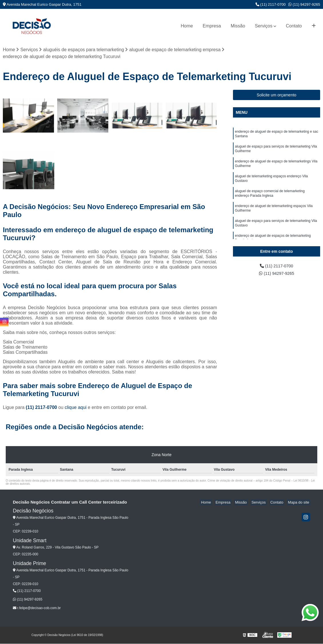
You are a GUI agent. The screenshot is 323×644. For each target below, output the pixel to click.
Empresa (212, 26)
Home (187, 26)
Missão (238, 26)
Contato (294, 26)
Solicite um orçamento (277, 96)
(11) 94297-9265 (304, 4)
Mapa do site (299, 503)
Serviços (264, 26)
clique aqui (76, 408)
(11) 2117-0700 (271, 4)
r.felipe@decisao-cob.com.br (37, 608)
